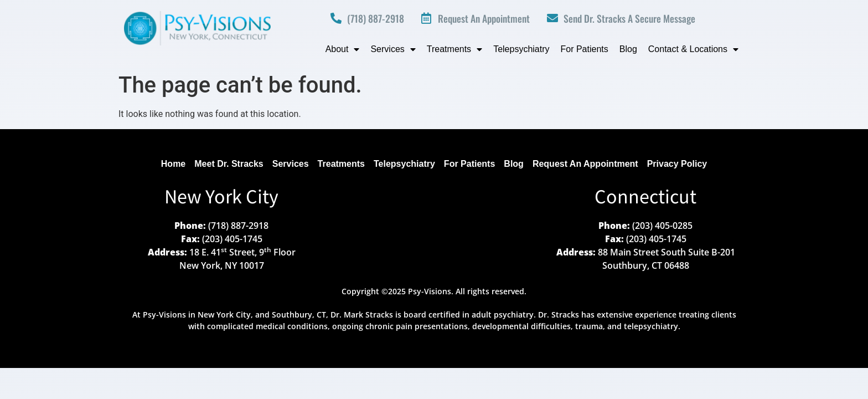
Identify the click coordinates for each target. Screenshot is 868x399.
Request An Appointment (585, 164)
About (343, 49)
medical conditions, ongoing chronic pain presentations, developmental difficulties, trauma (429, 326)
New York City (221, 198)
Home (173, 164)
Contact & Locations (693, 49)
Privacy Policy (677, 164)
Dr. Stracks (559, 314)
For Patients (585, 49)
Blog (628, 49)
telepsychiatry (651, 326)
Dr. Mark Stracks (362, 314)
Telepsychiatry (521, 49)
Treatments (454, 49)
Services (393, 49)
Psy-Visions (164, 314)
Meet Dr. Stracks (229, 164)
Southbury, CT (299, 314)
